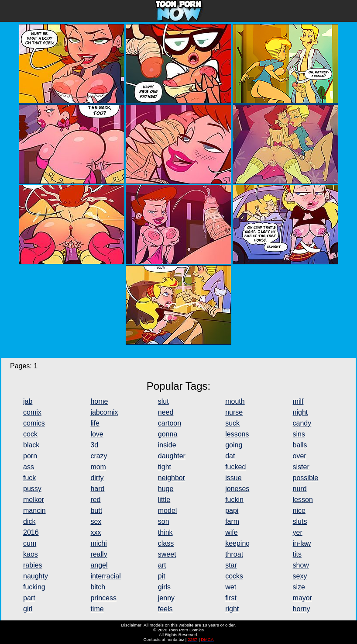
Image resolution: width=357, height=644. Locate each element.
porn (30, 456)
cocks (234, 576)
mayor (302, 598)
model (168, 511)
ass (29, 467)
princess (103, 598)
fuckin (234, 500)
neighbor (172, 478)
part (29, 598)
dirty (97, 478)
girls (164, 587)
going (234, 445)
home (99, 401)
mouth (235, 401)
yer (298, 532)
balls (300, 445)
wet (231, 587)
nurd (300, 489)
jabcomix (104, 412)
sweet (167, 554)
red (95, 500)
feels (165, 609)
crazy (99, 456)
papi (232, 511)
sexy (300, 576)
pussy (32, 489)
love (97, 434)
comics (34, 423)
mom (98, 467)
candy (302, 423)
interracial (105, 576)
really (99, 554)
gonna (168, 434)
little (164, 500)
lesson (303, 500)
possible (306, 478)
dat (230, 456)
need (166, 412)
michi (98, 543)
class (166, 543)
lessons (237, 434)
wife (231, 532)
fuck (29, 478)
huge (166, 489)
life (95, 423)
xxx (96, 532)
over (300, 456)
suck (232, 423)
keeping (237, 543)
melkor (34, 500)
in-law (302, 543)
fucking (34, 587)
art (162, 565)
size (299, 587)
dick (29, 521)
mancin (34, 511)
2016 (31, 532)
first (231, 598)
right (232, 609)
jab (28, 401)
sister (301, 467)
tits (297, 554)
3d (94, 445)
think (165, 532)
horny (302, 609)
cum (30, 543)
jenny (166, 598)
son (164, 521)
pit (162, 576)
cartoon (170, 423)
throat (234, 554)
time (97, 609)
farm (232, 521)
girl (28, 609)
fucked (235, 467)
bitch (98, 587)
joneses (237, 489)
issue (233, 478)
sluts (300, 521)
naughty (36, 576)
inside (167, 445)
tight (165, 467)
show (301, 565)
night (300, 412)
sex (96, 521)
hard (97, 489)
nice (299, 511)
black (31, 445)
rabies (33, 565)
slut (163, 401)
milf (298, 401)
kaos (31, 554)
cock (30, 434)
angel (99, 565)
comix (32, 412)
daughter (172, 456)
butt (96, 511)
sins (299, 434)
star (231, 565)
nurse (234, 412)
